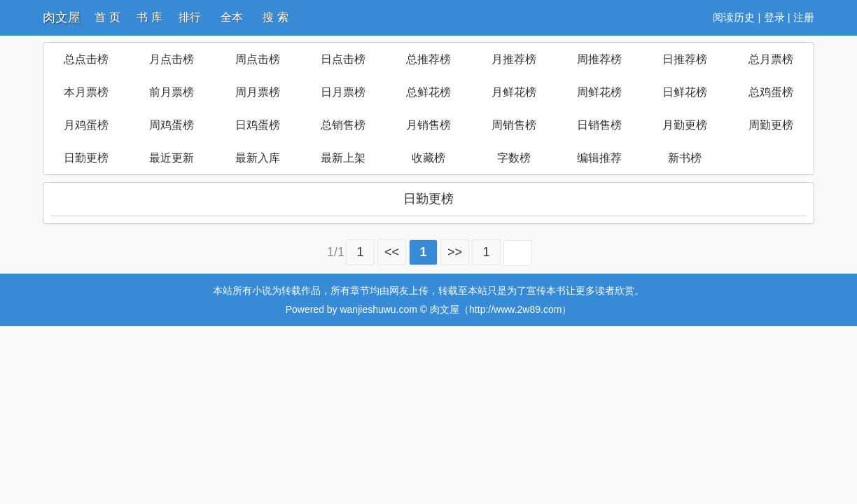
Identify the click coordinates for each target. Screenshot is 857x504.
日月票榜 (343, 92)
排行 (190, 17)
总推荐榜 (428, 59)
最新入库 (258, 158)
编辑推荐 (599, 158)
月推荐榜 (514, 59)
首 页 (107, 17)
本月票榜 (86, 92)
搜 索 (275, 17)
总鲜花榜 (428, 92)
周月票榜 (258, 92)
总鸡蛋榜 (771, 92)
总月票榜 (771, 59)
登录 (774, 17)
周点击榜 (258, 59)
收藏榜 (428, 158)
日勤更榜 (86, 158)
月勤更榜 (685, 125)
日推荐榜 (685, 59)
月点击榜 (172, 59)
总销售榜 (343, 125)
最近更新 (172, 158)
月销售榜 (428, 125)
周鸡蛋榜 (172, 125)
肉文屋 (62, 17)
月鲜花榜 (514, 92)
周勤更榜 (771, 125)
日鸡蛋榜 (258, 125)
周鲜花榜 (599, 92)
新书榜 (685, 158)
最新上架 (343, 158)
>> (455, 252)
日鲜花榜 (685, 92)
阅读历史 (734, 17)
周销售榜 (514, 125)
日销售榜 (599, 125)
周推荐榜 (599, 59)
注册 (804, 17)
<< (392, 252)
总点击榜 (86, 59)
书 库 (149, 17)
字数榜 (514, 158)
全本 (232, 17)
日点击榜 (343, 59)
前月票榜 (172, 92)
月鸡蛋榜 (86, 125)
